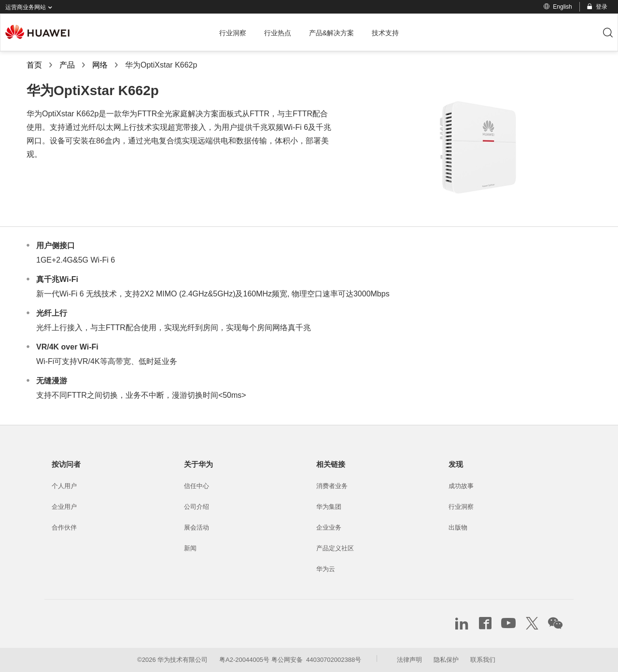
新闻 (190, 548)
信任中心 (197, 486)
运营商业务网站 (31, 7)
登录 (597, 7)
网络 (100, 65)
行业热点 (278, 33)
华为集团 (329, 507)
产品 (67, 65)
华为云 (326, 569)
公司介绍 (197, 507)
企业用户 (64, 507)
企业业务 (329, 527)
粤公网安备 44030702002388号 (316, 660)
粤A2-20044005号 (244, 660)
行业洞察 (233, 33)
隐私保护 (446, 660)
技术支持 (385, 33)
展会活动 (197, 527)
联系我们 (483, 660)
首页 (34, 65)
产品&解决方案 (332, 33)
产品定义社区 (335, 548)
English (558, 7)
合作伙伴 (64, 527)
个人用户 (64, 486)
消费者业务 (332, 486)
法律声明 (409, 660)
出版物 (458, 527)
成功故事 (461, 486)
